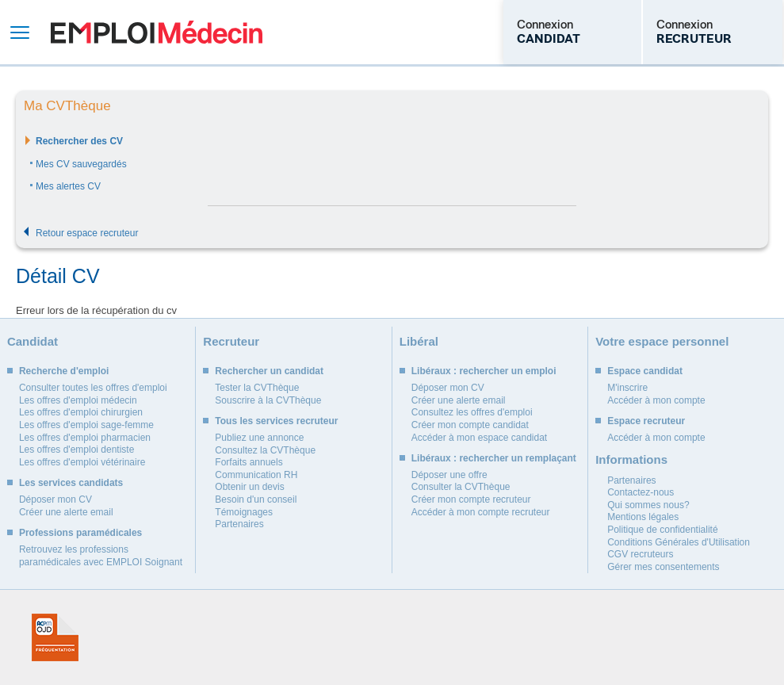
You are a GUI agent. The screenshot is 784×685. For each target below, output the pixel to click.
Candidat (33, 341)
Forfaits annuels (249, 462)
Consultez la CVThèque (265, 450)
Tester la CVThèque (257, 388)
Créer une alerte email (66, 512)
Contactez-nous (641, 492)
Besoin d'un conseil (256, 499)
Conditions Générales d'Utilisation (679, 542)
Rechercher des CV (79, 141)
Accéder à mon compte (656, 400)
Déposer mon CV (55, 499)
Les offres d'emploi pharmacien (85, 438)
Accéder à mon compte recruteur (481, 512)
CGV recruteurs (640, 554)
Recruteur (231, 341)
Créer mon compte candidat (470, 425)
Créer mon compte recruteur (471, 499)
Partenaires (239, 524)
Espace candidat (645, 371)
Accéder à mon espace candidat (479, 438)
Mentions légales (643, 517)
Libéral (419, 341)
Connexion (549, 32)
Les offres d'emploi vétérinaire (82, 462)
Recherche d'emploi (64, 371)
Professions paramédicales (80, 533)
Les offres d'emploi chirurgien (81, 412)
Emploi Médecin (157, 32)
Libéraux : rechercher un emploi (484, 371)
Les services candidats (71, 483)
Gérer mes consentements (663, 567)
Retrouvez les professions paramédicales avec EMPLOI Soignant (101, 556)
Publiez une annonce (259, 438)
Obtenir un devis (249, 487)
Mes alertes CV (68, 186)
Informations (631, 459)
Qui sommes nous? (648, 505)
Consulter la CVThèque (461, 487)
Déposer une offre (449, 475)
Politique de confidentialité (662, 530)
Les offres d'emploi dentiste (77, 450)
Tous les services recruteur (276, 421)
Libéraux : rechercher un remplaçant (494, 458)
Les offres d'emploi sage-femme (86, 425)
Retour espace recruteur (87, 233)
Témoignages (244, 512)
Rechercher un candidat (269, 371)
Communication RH (256, 475)
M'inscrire (627, 388)
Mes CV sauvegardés (81, 164)
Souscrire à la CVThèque (268, 400)
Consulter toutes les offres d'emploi (93, 388)
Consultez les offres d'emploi (472, 412)
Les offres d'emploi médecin (78, 400)
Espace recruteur (646, 421)
